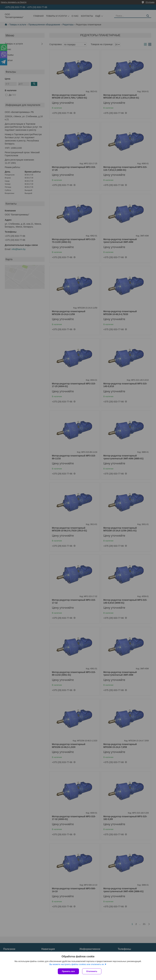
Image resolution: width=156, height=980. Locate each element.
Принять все (68, 971)
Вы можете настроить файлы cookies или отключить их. (77, 964)
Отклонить (92, 971)
